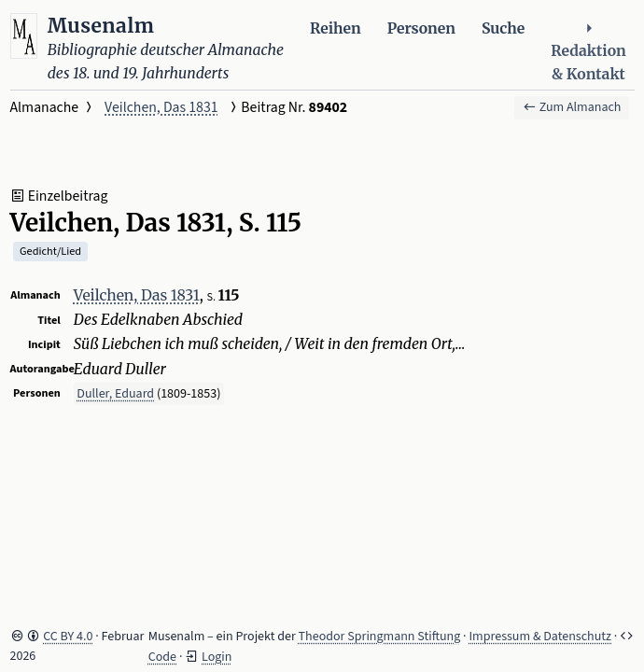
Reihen (336, 28)
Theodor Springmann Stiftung (380, 637)
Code (162, 657)
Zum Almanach (572, 107)
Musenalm (101, 26)
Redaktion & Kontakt (588, 52)
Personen (421, 28)
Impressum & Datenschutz (540, 637)
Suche (503, 28)
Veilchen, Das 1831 (161, 107)
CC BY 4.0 (68, 637)
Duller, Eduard (115, 394)
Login (217, 657)
